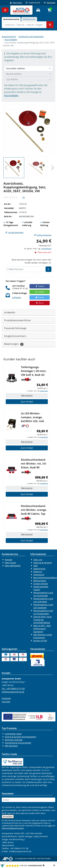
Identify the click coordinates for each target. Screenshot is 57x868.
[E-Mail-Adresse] (48, 269)
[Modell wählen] (29, 74)
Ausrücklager (11, 40)
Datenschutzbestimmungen (13, 828)
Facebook (6, 698)
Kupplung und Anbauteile (31, 37)
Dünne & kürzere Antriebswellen (21, 737)
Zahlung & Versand (43, 563)
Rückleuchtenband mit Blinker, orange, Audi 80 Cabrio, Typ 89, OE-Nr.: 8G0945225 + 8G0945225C (34, 510)
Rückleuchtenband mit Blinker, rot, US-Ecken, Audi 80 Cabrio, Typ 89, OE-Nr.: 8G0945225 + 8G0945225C (34, 464)
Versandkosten (46, 249)
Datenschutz (39, 569)
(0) (24, 197)
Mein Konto (16, 3)
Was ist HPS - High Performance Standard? (42, 629)
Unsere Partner (41, 584)
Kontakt (9, 560)
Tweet (40, 297)
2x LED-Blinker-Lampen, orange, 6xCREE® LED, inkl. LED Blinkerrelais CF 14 (34, 418)
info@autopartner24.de (13, 692)
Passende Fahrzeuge (15, 328)
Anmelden (8, 817)
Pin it (40, 303)
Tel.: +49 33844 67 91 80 (13, 688)
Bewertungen (14, 344)
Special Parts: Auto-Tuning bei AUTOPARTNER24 (43, 620)
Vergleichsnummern (15, 336)
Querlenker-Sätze (13, 734)
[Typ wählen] (29, 79)
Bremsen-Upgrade (14, 740)
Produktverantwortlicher (18, 320)
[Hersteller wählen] (29, 68)
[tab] (11, 19)
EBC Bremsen (11, 746)
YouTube (6, 702)
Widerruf (38, 572)
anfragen (17, 297)
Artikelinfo (10, 312)
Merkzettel (50, 3)
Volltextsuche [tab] (29, 19)
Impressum (39, 575)
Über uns (38, 560)
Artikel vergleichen (43, 235)
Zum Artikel (27, 402)
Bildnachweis (40, 581)
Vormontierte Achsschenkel (18, 743)
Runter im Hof (40, 641)
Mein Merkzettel (13, 566)
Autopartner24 (9, 37)
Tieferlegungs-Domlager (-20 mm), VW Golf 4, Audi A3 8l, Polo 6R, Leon (34, 371)
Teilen (40, 286)
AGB (35, 566)
